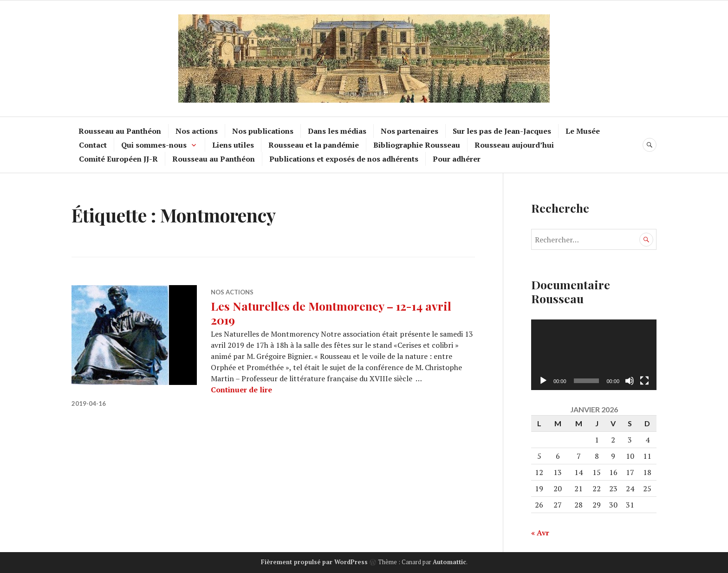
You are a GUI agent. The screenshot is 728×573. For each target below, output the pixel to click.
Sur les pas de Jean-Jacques (502, 131)
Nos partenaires (409, 131)
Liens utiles (233, 145)
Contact (93, 145)
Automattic (449, 562)
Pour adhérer (457, 159)
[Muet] (630, 381)
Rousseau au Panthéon (120, 131)
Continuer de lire (241, 390)
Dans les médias (337, 131)
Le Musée (583, 131)
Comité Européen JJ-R (118, 159)
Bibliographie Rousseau (417, 145)
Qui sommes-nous (154, 145)
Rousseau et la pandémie (314, 145)
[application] (594, 355)
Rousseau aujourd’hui (514, 145)
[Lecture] (543, 381)
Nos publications (263, 131)
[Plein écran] (644, 381)
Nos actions (197, 131)
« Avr (540, 533)
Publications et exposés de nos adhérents (344, 159)
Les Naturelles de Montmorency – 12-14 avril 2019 (331, 313)
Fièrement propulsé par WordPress (314, 562)
